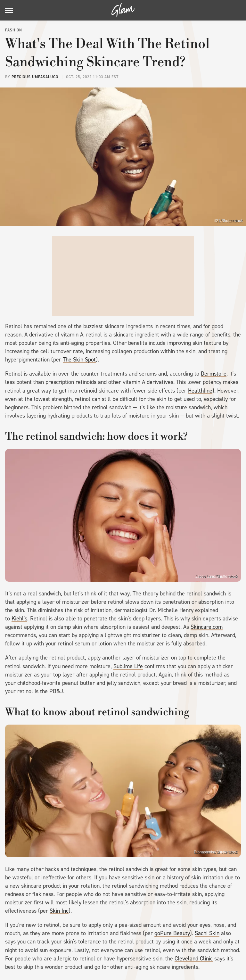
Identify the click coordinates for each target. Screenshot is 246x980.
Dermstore (214, 374)
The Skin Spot (79, 360)
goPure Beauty (172, 933)
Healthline (200, 391)
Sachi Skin (207, 933)
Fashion (14, 30)
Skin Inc (59, 911)
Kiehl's (19, 619)
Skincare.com (207, 627)
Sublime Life (128, 666)
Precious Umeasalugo (35, 77)
